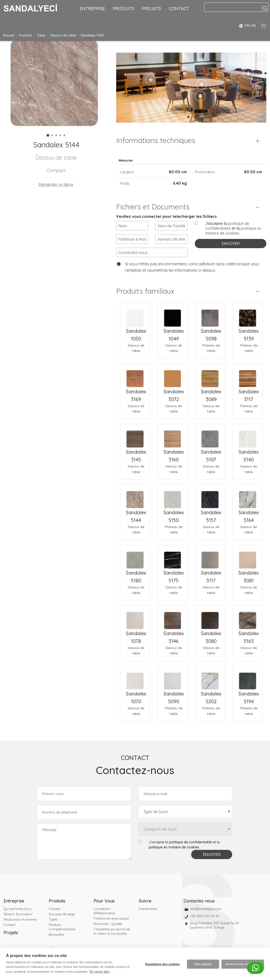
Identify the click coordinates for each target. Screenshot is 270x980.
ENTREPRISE (92, 9)
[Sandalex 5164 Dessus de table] (248, 497)
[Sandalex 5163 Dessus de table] (248, 618)
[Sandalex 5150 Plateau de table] (173, 497)
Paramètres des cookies (162, 964)
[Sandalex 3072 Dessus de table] (173, 376)
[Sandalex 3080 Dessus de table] (210, 618)
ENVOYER (231, 244)
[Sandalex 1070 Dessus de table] (135, 678)
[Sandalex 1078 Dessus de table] (135, 618)
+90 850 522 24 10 (205, 916)
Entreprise (14, 901)
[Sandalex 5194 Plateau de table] (248, 678)
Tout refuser (202, 964)
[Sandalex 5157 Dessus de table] (210, 497)
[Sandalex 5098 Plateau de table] (210, 315)
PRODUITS (124, 9)
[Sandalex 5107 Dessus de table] (210, 436)
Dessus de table (63, 35)
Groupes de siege (62, 914)
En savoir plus (100, 972)
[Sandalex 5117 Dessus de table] (210, 557)
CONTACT (179, 9)
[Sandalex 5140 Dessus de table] (248, 436)
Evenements (148, 909)
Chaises (54, 909)
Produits (25, 35)
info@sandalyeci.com (206, 909)
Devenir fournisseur (18, 914)
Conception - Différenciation (105, 911)
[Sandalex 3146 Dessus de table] (173, 618)
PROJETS (152, 9)
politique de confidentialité (227, 226)
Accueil (9, 35)
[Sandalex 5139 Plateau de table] (248, 315)
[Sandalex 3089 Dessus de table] (210, 376)
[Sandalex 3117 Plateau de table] (248, 376)
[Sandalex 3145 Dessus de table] (135, 436)
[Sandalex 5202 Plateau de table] (210, 678)
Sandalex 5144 (92, 35)
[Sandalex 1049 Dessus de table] (173, 315)
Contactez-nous (199, 901)
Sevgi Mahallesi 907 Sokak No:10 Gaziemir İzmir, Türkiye (214, 925)
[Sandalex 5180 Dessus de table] (135, 557)
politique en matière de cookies (233, 231)
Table (41, 35)
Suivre (145, 901)
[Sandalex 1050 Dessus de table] (135, 315)
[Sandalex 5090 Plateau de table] (173, 678)
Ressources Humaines (20, 919)
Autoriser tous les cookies (243, 964)
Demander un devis (56, 184)
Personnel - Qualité (108, 924)
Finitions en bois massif (111, 918)
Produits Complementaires (62, 927)
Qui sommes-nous (17, 909)
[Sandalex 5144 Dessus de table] (135, 497)
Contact (9, 925)
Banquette (56, 934)
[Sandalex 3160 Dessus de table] (173, 436)
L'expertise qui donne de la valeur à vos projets (112, 931)
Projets (11, 933)
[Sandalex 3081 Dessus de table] (248, 557)
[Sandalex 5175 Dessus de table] (173, 557)
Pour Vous (104, 901)
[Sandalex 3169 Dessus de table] (135, 376)
